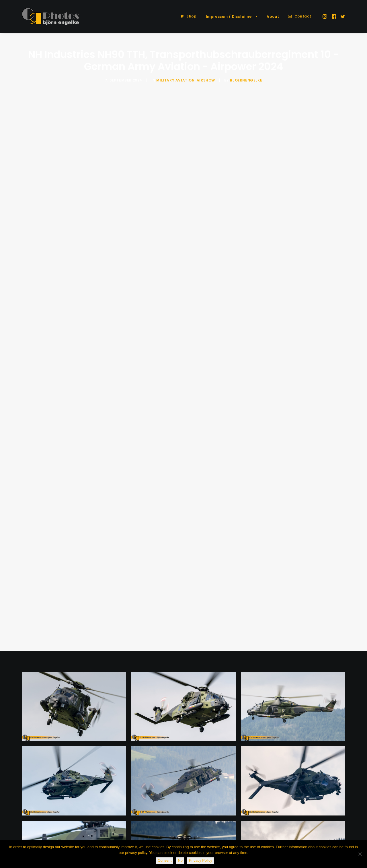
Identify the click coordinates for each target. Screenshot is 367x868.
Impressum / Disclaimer (232, 16)
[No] (360, 854)
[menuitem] (188, 16)
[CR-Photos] (50, 16)
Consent (165, 860)
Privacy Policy (201, 860)
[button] (325, 16)
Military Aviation (175, 80)
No (180, 860)
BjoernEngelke (246, 80)
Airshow (206, 80)
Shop (191, 16)
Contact (303, 16)
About (273, 16)
